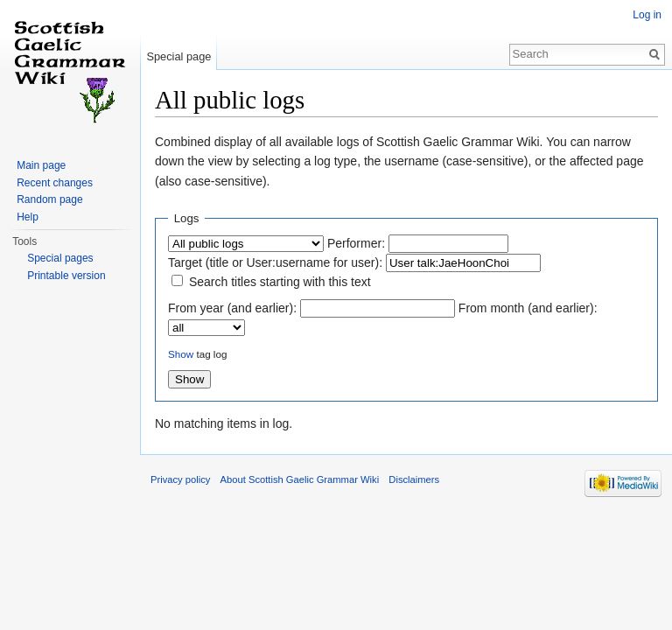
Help (28, 217)
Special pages (60, 258)
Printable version (66, 276)
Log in (647, 15)
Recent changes (55, 183)
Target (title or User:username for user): (275, 262)
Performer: (356, 243)
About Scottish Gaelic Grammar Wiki (300, 479)
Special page (178, 56)
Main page (41, 165)
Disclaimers (414, 479)
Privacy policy (180, 479)
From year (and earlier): (232, 308)
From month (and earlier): (528, 308)
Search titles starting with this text (280, 282)
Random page (49, 199)
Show (181, 354)
